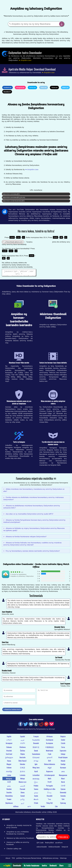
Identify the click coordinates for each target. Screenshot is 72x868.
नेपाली (49, 783)
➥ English (7, 865)
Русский (22, 790)
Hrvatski (9, 752)
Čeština (23, 752)
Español (22, 738)
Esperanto (63, 752)
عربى (23, 741)
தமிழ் (22, 800)
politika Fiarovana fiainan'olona (29, 859)
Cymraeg (63, 804)
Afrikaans (50, 738)
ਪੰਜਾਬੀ (63, 787)
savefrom (59, 844)
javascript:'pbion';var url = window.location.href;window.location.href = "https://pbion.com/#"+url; (19, 273)
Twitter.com (32, 87)
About (8, 859)
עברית (36, 762)
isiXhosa (16, 807)
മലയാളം (36, 780)
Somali (23, 797)
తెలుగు (36, 800)
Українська (9, 804)
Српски (63, 790)
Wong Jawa (36, 769)
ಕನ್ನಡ (50, 769)
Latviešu (23, 776)
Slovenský (63, 794)
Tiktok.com (54, 87)
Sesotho (9, 794)
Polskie (36, 787)
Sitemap (63, 859)
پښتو (9, 787)
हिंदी (49, 762)
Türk (63, 800)
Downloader (17, 865)
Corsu (63, 748)
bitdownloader (54, 848)
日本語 (22, 769)
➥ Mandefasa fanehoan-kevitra (12, 710)
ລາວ (63, 772)
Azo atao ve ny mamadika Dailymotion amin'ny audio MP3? (28, 515)
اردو (23, 804)
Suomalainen (36, 755)
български (49, 744)
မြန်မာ (36, 783)
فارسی (23, 787)
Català (63, 744)
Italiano (9, 769)
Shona (23, 794)
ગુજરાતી (49, 758)
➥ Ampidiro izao (32, 169)
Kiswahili (50, 797)
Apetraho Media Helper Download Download (32, 69)
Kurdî (36, 772)
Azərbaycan (50, 741)
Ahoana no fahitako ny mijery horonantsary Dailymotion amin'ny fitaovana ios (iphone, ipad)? (34, 530)
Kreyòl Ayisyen (63, 758)
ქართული (9, 758)
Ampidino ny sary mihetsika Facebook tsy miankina (17, 834)
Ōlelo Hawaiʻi (23, 762)
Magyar (9, 765)
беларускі (9, 744)
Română (9, 790)
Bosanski (36, 744)
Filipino (23, 755)
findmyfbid (49, 844)
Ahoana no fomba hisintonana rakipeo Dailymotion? (25, 538)
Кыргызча (49, 772)
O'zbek (36, 804)
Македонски (63, 776)
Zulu (56, 807)
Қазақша (63, 769)
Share (61, 865)
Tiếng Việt (49, 804)
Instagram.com (20, 87)
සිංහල (49, 794)
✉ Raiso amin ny (63, 838)
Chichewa (23, 748)
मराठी (9, 783)
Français (36, 738)
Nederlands (49, 752)
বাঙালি (23, 744)
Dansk (36, 752)
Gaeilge (63, 765)
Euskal (63, 741)
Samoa (36, 790)
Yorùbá (43, 807)
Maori (63, 780)
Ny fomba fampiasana (32, 865)
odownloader (42, 848)
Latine (9, 776)
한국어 (22, 772)
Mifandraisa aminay (51, 859)
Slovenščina (9, 797)
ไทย (49, 800)
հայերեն (36, 741)
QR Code (40, 844)
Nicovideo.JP (7, 92)
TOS (13, 859)
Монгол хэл (22, 783)
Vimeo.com (44, 87)
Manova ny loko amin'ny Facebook (20, 839)
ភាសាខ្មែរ (9, 772)
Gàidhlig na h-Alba (49, 790)
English (9, 738)
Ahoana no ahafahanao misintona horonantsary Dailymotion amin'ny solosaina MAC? (32, 508)
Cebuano (9, 748)
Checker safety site (14, 850)
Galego (63, 755)
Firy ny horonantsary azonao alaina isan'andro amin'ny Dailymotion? (32, 552)
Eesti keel (9, 755)
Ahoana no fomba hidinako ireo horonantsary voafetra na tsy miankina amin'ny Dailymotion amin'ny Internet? (32, 545)
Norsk (63, 783)
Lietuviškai (36, 776)
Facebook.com (7, 87)
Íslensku (22, 765)
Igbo (36, 765)
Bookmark (53, 865)
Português (49, 787)
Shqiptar (63, 738)
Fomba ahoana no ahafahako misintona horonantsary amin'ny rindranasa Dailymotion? (34, 500)
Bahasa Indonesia (50, 765)
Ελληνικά (36, 758)
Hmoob (63, 762)
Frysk (50, 755)
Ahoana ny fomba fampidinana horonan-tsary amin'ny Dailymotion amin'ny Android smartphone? (34, 522)
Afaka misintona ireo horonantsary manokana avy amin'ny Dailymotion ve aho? (34, 491)
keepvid (65, 848)
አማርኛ (9, 741)
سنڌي (36, 794)
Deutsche (23, 758)
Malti (50, 780)
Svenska (63, 797)
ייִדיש (29, 807)
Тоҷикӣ (9, 800)
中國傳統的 (49, 748)
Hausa (9, 762)
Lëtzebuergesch (49, 776)
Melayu (23, 780)
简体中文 (36, 748)
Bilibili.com (65, 87)
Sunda (36, 797)
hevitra (44, 865)
